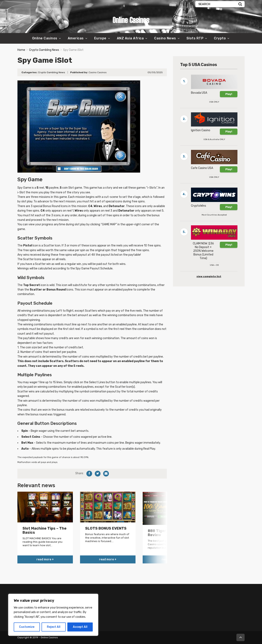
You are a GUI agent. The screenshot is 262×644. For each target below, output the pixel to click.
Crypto (220, 38)
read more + (45, 559)
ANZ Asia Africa (130, 38)
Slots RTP (195, 38)
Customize (27, 627)
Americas (76, 38)
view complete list (209, 276)
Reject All (54, 627)
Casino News (165, 38)
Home (21, 50)
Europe (100, 38)
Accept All (80, 627)
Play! (229, 94)
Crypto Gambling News (44, 50)
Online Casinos (45, 38)
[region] (53, 615)
